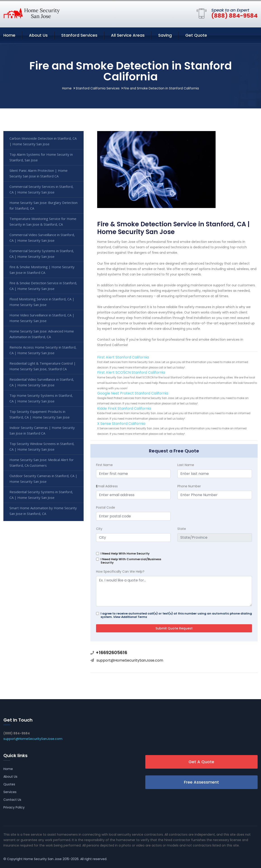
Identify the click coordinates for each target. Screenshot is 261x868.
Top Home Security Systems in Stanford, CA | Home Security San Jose (41, 398)
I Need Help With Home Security (125, 554)
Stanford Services (79, 35)
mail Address (107, 486)
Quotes (9, 784)
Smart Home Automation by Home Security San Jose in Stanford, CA (43, 511)
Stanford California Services (98, 88)
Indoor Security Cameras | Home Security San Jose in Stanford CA (42, 430)
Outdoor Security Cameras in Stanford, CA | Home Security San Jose (43, 479)
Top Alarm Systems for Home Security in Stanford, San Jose (41, 157)
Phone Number (189, 486)
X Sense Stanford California (121, 424)
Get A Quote (201, 762)
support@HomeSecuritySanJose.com (130, 660)
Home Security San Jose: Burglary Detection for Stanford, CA (43, 205)
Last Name (186, 465)
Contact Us (12, 800)
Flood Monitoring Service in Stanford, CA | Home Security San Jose (42, 302)
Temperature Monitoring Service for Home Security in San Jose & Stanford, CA (43, 221)
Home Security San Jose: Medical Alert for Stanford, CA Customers (42, 463)
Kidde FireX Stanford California (124, 408)
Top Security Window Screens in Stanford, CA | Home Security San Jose (42, 446)
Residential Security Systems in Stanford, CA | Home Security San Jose (41, 495)
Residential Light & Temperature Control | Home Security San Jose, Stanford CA (43, 366)
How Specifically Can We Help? (120, 571)
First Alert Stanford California (123, 357)
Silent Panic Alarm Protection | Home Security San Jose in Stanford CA (39, 173)
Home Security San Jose (43, 859)
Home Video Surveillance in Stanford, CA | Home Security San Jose (42, 318)
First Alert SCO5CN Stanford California (131, 372)
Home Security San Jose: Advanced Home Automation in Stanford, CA (42, 334)
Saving (165, 35)
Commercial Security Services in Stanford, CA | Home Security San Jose (41, 189)
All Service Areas (128, 35)
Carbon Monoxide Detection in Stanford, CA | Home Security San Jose (43, 141)
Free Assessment (201, 782)
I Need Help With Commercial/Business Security (131, 561)
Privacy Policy (14, 807)
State (182, 529)
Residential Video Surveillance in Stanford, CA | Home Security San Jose (42, 382)
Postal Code (106, 507)
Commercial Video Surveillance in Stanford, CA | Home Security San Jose (42, 238)
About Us (38, 35)
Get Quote (196, 35)
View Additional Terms (130, 617)
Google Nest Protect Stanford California (133, 393)
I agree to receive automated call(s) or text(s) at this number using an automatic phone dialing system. (176, 615)
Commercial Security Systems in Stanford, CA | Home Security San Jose (42, 254)
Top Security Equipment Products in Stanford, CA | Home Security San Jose (40, 414)
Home (9, 35)
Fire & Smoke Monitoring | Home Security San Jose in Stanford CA (42, 270)
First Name (104, 465)
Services (10, 792)
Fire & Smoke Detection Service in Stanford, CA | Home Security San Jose (43, 286)
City (99, 529)
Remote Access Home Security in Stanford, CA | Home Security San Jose (43, 350)
